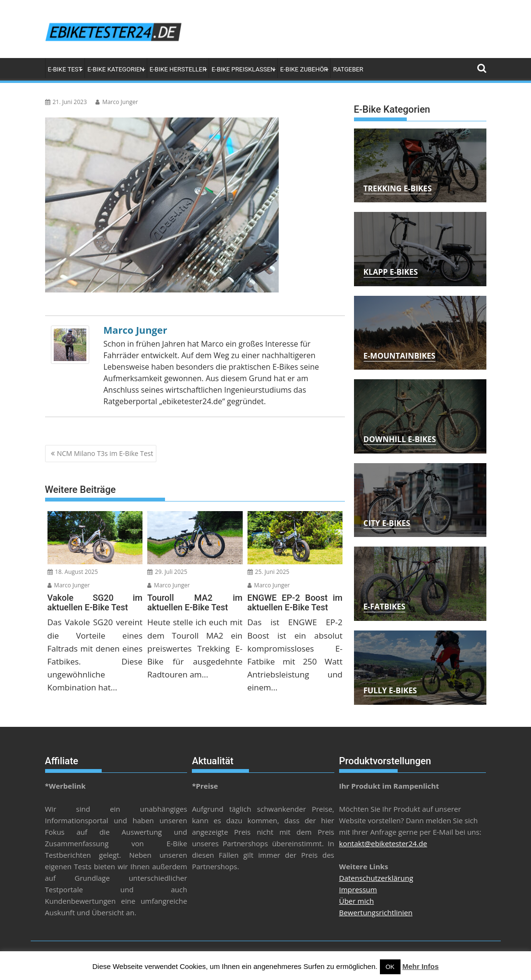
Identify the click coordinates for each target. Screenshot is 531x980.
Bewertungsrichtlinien (376, 912)
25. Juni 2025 (269, 572)
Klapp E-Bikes (391, 272)
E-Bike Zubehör (304, 69)
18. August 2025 (73, 572)
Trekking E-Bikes (398, 188)
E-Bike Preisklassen (243, 69)
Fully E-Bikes (390, 690)
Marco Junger (117, 102)
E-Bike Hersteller (178, 69)
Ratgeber (348, 69)
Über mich (357, 901)
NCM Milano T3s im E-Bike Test (105, 453)
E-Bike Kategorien (116, 69)
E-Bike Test (65, 69)
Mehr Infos (421, 966)
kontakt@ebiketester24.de (383, 843)
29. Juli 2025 (167, 572)
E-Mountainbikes (400, 356)
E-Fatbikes (385, 607)
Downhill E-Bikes (400, 439)
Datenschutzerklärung (376, 878)
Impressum (358, 889)
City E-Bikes (387, 523)
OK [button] (390, 967)
